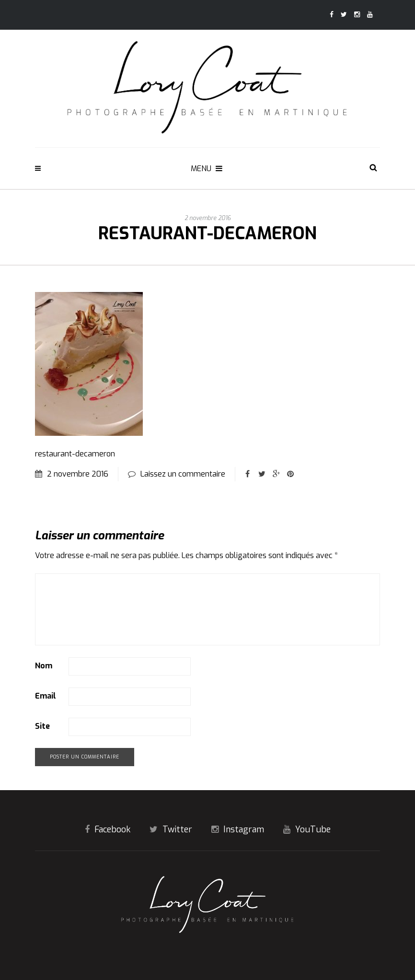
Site (42, 726)
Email (46, 696)
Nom (44, 666)
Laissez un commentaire (183, 474)
